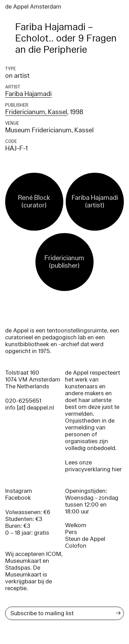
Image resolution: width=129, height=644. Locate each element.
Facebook (18, 498)
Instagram (19, 491)
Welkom (76, 525)
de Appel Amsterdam (33, 7)
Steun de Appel (85, 539)
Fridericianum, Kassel (36, 112)
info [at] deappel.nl (30, 408)
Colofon (76, 546)
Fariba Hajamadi (28, 94)
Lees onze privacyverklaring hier (93, 466)
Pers (71, 532)
